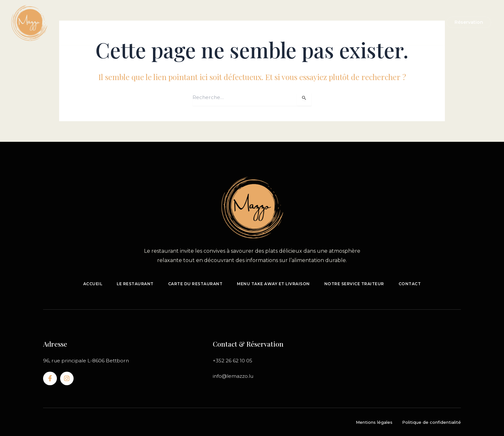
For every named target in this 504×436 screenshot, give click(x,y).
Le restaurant (173, 22)
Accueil (138, 22)
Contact (340, 22)
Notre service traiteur (292, 22)
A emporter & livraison (227, 22)
